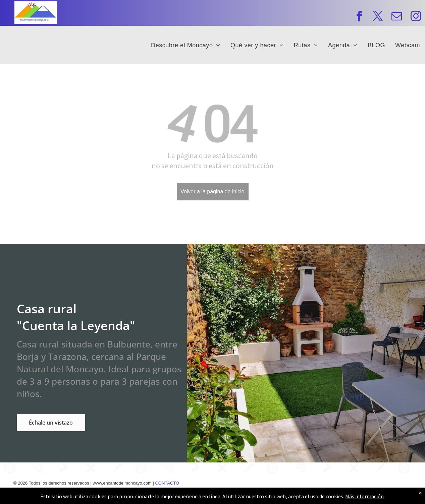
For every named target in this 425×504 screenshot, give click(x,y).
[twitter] (378, 17)
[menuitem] (186, 45)
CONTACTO (167, 483)
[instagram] (416, 17)
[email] (397, 17)
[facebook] (359, 17)
